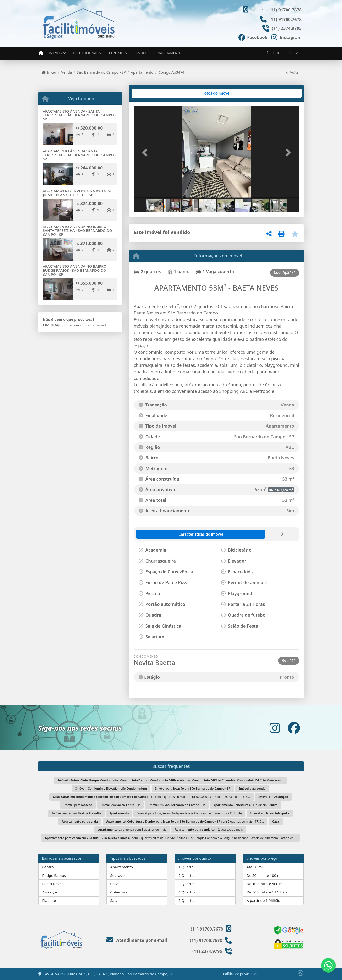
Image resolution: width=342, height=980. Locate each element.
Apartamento (142, 72)
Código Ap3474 (171, 72)
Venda (67, 72)
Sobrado (117, 875)
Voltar (293, 72)
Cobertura (119, 892)
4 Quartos (187, 892)
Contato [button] (116, 53)
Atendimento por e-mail (137, 940)
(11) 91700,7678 (285, 10)
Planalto (49, 900)
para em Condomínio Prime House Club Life (190, 813)
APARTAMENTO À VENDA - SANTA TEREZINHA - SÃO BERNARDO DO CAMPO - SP (79, 115)
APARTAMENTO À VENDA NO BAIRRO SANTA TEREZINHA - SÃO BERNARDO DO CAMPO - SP (77, 230)
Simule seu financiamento (158, 53)
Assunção (50, 892)
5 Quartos (187, 900)
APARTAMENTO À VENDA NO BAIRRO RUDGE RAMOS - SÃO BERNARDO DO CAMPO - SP (75, 270)
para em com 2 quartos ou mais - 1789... (185, 821)
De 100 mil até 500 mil (265, 884)
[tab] (149, 93)
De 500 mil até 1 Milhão (267, 892)
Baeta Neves (53, 884)
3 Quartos (187, 884)
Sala (114, 900)
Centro (48, 867)
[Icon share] (253, 37)
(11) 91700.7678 (285, 19)
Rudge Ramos (54, 875)
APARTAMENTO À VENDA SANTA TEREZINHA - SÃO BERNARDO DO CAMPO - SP (79, 155)
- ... (171, 780)
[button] (146, 153)
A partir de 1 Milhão (263, 900)
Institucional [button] (86, 53)
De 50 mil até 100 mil (264, 875)
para (252, 788)
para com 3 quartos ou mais (132, 830)
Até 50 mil (255, 867)
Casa (114, 884)
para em (193, 788)
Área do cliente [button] (281, 53)
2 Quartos (187, 875)
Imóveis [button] (55, 53)
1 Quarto (186, 867)
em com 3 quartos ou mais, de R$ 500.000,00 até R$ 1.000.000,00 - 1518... (151, 797)
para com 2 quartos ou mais (209, 830)
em (273, 797)
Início (49, 72)
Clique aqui (53, 325)
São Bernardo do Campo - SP (101, 72)
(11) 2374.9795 (287, 28)
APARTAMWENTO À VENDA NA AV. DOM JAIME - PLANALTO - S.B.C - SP (77, 193)
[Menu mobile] (41, 53)
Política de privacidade (241, 974)
